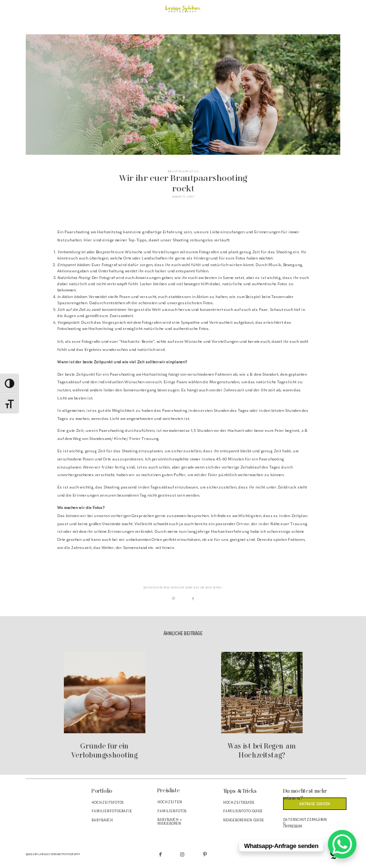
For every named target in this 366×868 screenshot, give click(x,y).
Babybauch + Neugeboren (170, 822)
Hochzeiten (170, 802)
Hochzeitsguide (239, 803)
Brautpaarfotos (183, 171)
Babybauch (102, 820)
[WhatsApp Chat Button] (342, 844)
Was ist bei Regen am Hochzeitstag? (262, 706)
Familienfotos (172, 811)
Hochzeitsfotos (107, 803)
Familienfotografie (112, 811)
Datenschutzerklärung (305, 822)
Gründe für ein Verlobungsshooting (105, 706)
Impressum (293, 827)
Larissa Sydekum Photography (59, 854)
